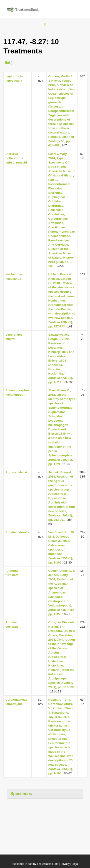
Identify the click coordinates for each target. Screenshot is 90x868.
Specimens (21, 794)
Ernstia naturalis (17, 532)
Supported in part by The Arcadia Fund (35, 864)
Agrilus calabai (16, 472)
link (8, 63)
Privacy (65, 864)
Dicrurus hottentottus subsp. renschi (16, 158)
